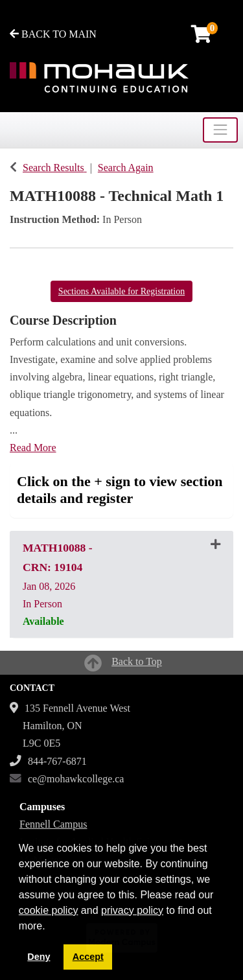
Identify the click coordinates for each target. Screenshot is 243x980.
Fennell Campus (53, 824)
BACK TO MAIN (53, 34)
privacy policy (132, 910)
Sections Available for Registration (121, 291)
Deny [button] (39, 957)
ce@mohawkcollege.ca (76, 779)
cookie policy (49, 910)
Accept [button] (88, 957)
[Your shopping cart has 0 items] (202, 37)
